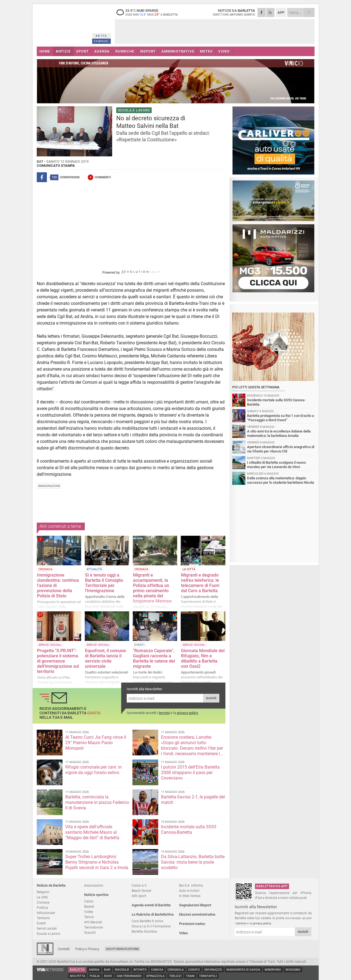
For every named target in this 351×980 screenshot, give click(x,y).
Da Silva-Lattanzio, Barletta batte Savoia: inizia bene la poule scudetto (193, 862)
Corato (194, 970)
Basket (89, 906)
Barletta (77, 970)
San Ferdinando (129, 976)
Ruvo (108, 976)
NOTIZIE (63, 51)
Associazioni (94, 885)
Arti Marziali (93, 922)
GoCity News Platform (122, 949)
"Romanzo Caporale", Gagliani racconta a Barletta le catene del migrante (154, 658)
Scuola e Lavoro (49, 934)
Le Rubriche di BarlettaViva (153, 914)
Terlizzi (175, 976)
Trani (190, 976)
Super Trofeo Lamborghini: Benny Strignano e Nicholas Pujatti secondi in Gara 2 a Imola (97, 862)
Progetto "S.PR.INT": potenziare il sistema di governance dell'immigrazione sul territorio (58, 661)
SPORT (82, 51)
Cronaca (43, 902)
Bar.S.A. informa (191, 885)
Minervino (273, 970)
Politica (42, 908)
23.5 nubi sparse (149, 12)
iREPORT (148, 51)
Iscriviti (211, 698)
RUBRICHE (125, 51)
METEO (206, 51)
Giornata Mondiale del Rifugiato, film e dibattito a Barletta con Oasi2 (203, 658)
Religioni (43, 892)
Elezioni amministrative (197, 914)
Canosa (157, 970)
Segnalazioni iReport (195, 905)
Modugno (293, 970)
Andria (94, 970)
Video (183, 933)
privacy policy (187, 713)
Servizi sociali (47, 928)
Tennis (89, 917)
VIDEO (224, 51)
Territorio (43, 918)
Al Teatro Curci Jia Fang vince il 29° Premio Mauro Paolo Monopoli (96, 743)
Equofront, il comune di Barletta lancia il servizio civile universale (105, 658)
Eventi (41, 923)
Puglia (95, 976)
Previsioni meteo (192, 924)
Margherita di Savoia (243, 970)
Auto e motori (189, 891)
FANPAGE (101, 41)
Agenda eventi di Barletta (151, 905)
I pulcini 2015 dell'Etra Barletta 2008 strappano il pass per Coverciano (190, 773)
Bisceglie (122, 970)
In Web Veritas (190, 896)
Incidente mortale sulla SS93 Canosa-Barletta (189, 829)
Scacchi (90, 932)
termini (164, 713)
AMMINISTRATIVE (178, 51)
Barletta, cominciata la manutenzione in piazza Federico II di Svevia (97, 802)
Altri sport (139, 896)
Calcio (89, 901)
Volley (89, 912)
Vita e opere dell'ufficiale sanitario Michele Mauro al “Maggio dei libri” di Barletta (92, 832)
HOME (45, 51)
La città (42, 897)
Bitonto (140, 970)
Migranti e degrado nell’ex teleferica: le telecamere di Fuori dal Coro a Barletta (200, 583)
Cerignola (176, 970)
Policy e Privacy (87, 949)
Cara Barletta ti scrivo (148, 921)
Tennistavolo (94, 927)
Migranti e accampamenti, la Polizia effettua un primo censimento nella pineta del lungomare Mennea (152, 588)
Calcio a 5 (139, 885)
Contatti (64, 949)
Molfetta (78, 976)
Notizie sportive (96, 895)
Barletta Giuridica (144, 931)
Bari (107, 970)
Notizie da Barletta (51, 885)
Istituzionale (46, 913)
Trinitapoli (208, 976)
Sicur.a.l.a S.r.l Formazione (151, 926)
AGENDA (102, 51)
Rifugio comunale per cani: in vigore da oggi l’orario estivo (94, 770)
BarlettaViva (63, 24)
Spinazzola (155, 976)
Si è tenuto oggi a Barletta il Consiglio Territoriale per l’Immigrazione (104, 583)
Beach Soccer (141, 891)
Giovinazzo (213, 970)
